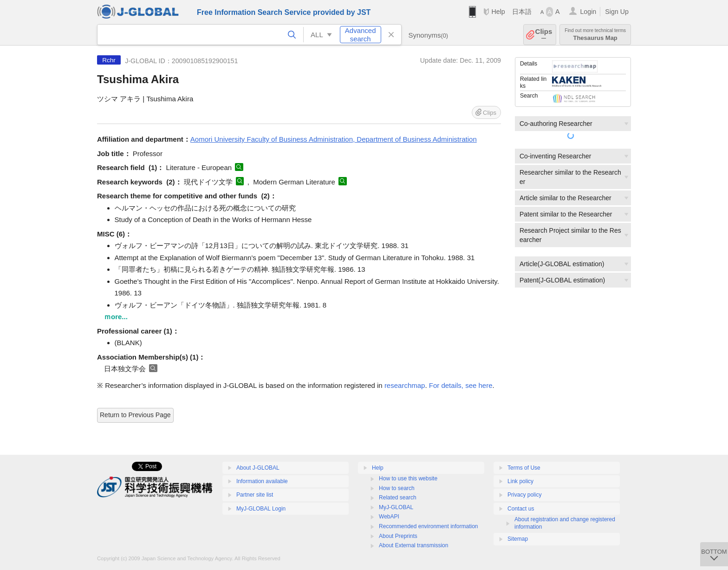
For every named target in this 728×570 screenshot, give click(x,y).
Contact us (521, 509)
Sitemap (518, 539)
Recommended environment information (428, 526)
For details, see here (461, 385)
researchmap (405, 385)
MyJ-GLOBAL (396, 507)
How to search (397, 488)
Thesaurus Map (595, 35)
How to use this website (408, 478)
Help (498, 12)
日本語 (522, 12)
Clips (544, 35)
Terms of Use (524, 468)
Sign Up (617, 12)
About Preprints (398, 536)
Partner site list (255, 495)
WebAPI (389, 517)
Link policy (520, 481)
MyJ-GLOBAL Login (261, 509)
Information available (262, 481)
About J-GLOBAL (258, 468)
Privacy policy (524, 495)
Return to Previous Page (135, 415)
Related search (398, 498)
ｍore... (116, 317)
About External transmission (413, 545)
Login (588, 12)
